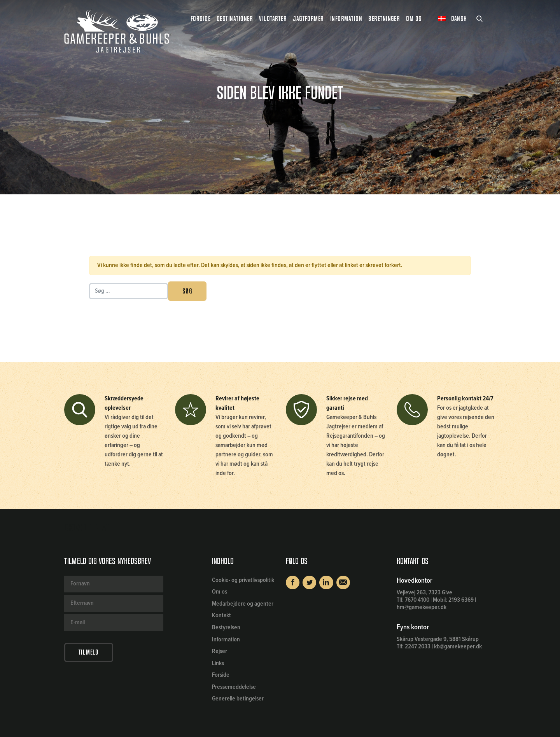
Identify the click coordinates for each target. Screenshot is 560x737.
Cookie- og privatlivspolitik (243, 580)
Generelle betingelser (238, 699)
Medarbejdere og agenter (243, 604)
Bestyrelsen (226, 628)
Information (226, 640)
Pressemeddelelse (234, 687)
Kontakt (221, 616)
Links (218, 663)
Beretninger (384, 19)
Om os (220, 592)
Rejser (220, 651)
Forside (200, 19)
